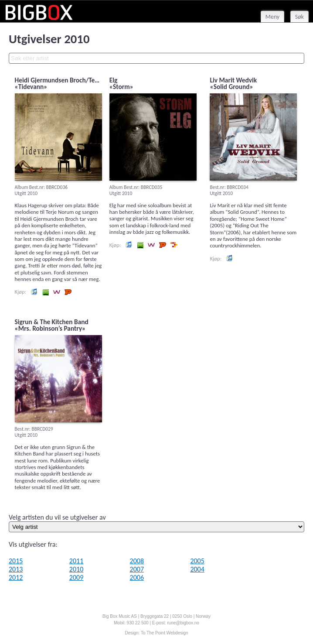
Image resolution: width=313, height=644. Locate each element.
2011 (76, 561)
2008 (137, 561)
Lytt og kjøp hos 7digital (174, 245)
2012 (16, 577)
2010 (76, 569)
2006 (137, 577)
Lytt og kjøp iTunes (34, 292)
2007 (137, 569)
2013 (16, 569)
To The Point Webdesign (165, 633)
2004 (197, 569)
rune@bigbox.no (183, 623)
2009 (76, 577)
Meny (272, 17)
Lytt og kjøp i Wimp (57, 292)
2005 (197, 561)
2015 (16, 561)
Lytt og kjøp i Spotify (45, 292)
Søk (299, 17)
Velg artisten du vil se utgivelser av (57, 517)
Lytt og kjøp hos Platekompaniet (68, 292)
